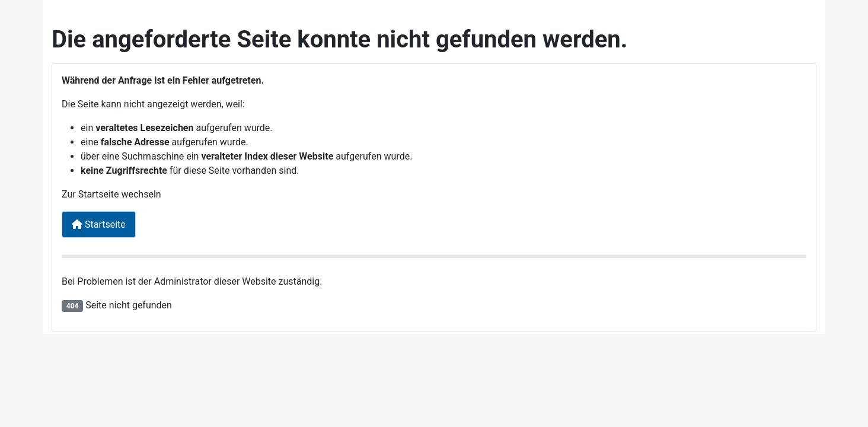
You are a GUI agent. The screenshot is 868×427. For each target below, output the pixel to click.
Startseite (99, 224)
